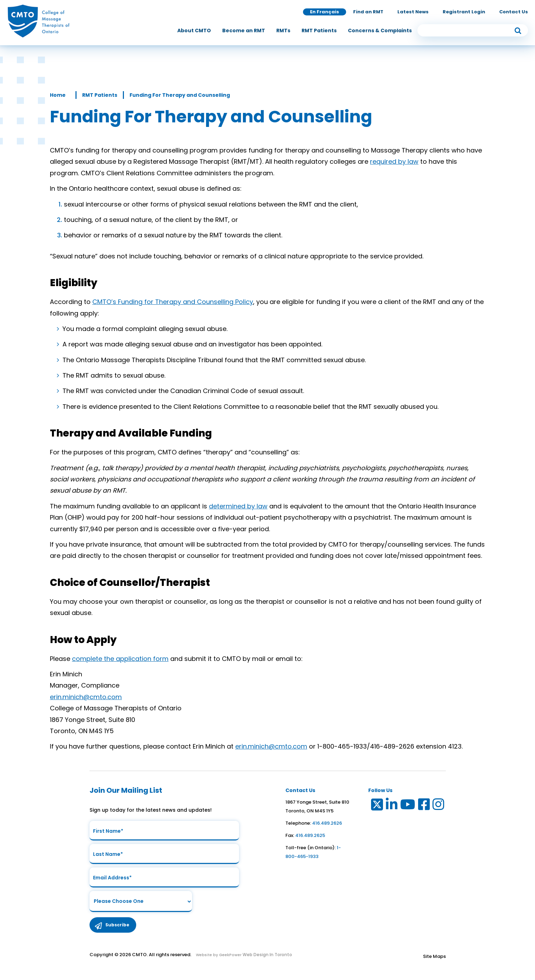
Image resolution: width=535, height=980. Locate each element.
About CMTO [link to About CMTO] (194, 31)
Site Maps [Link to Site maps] (434, 959)
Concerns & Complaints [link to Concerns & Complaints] (380, 31)
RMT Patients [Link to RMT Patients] (100, 95)
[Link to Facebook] (424, 806)
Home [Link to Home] (58, 95)
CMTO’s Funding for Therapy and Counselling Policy (173, 302)
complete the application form (120, 659)
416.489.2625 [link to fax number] (310, 835)
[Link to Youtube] (408, 806)
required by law (394, 161)
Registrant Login (464, 12)
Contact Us (514, 12)
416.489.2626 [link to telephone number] (327, 823)
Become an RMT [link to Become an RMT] (244, 31)
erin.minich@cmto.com (86, 697)
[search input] (473, 31)
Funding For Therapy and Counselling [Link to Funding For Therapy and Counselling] (180, 95)
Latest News (413, 12)
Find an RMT (368, 12)
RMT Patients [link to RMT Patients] (319, 31)
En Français (325, 12)
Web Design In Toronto (267, 958)
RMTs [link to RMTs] (283, 31)
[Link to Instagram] (439, 806)
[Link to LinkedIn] (392, 806)
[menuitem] (194, 31)
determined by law (238, 506)
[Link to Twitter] (377, 806)
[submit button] (518, 31)
